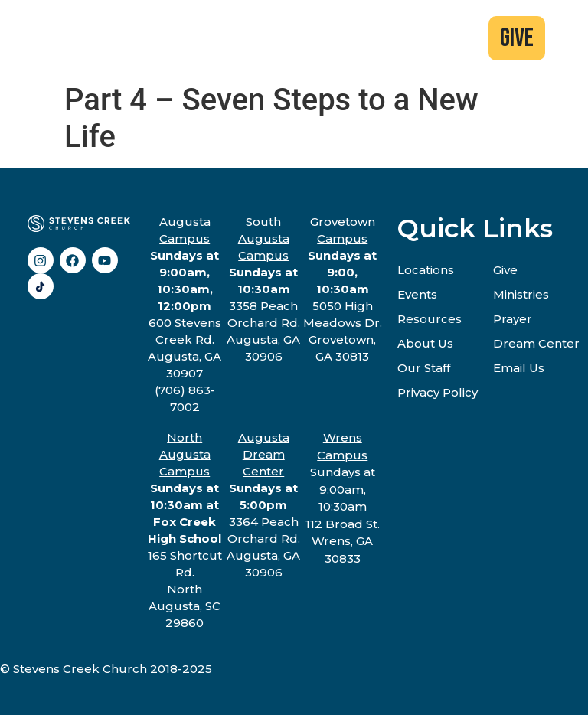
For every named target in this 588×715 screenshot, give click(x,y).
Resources (430, 319)
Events (417, 294)
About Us (425, 343)
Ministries (521, 294)
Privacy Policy (438, 392)
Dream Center (536, 343)
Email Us (519, 368)
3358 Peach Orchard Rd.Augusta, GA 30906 (263, 289)
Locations (426, 270)
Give (505, 270)
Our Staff (424, 368)
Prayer (513, 319)
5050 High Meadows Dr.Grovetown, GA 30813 (343, 289)
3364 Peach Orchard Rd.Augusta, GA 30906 (263, 505)
